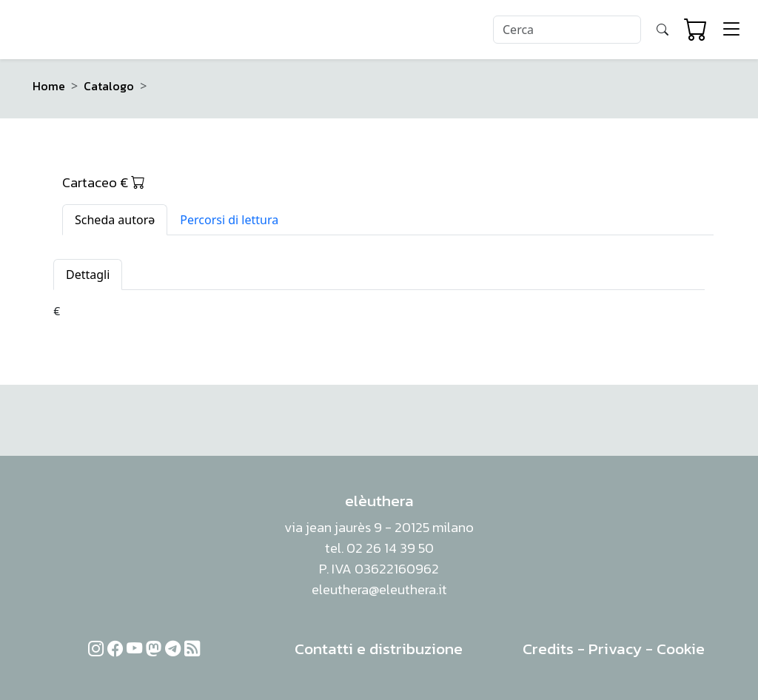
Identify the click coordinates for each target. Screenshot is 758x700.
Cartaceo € (104, 182)
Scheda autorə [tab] (115, 220)
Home (49, 86)
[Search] (567, 30)
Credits (548, 649)
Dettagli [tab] (88, 275)
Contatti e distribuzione (379, 649)
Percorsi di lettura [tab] (229, 220)
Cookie (681, 649)
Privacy (615, 649)
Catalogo (109, 86)
